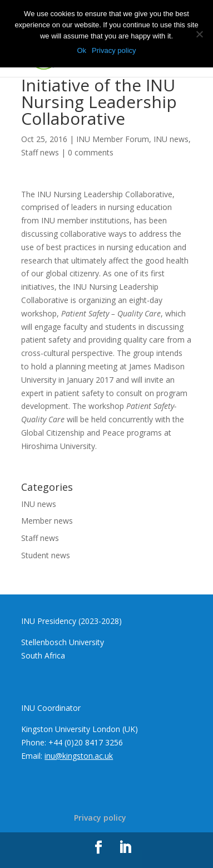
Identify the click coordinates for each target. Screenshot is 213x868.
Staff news (40, 152)
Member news (47, 521)
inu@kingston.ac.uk (79, 756)
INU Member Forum (113, 139)
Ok (81, 50)
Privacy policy (100, 818)
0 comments (91, 152)
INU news (171, 139)
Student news (46, 555)
